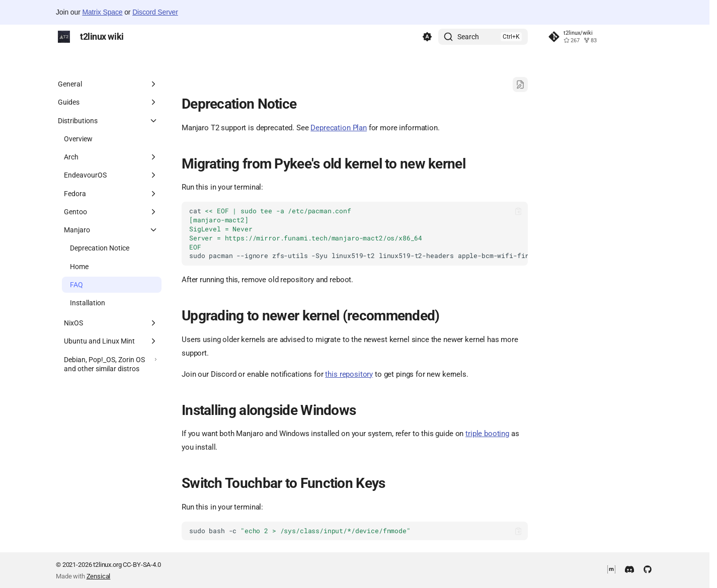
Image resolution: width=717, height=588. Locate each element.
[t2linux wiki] (64, 37)
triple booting (487, 434)
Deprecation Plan (339, 128)
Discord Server (155, 12)
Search (468, 37)
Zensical (99, 576)
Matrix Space (102, 12)
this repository (349, 374)
